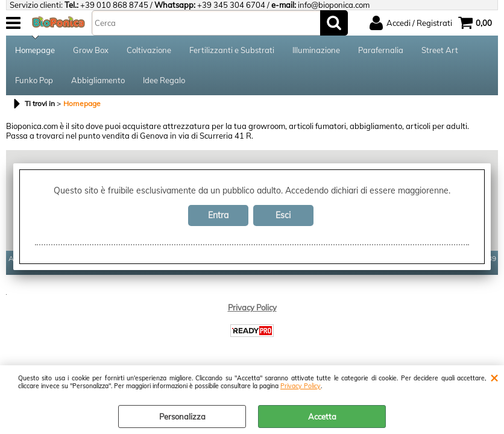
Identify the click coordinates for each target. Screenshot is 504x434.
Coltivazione (149, 50)
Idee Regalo (164, 80)
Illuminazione (316, 50)
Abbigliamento (98, 80)
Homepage (35, 50)
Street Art (440, 50)
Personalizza (182, 417)
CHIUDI (494, 377)
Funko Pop (34, 80)
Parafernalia (381, 50)
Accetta (322, 417)
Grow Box (91, 50)
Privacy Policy (301, 386)
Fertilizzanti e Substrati (232, 50)
